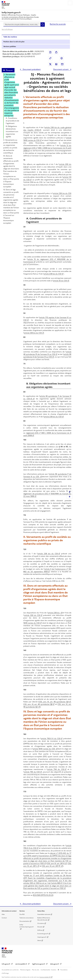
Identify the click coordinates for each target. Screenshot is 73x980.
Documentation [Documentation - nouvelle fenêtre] (24, 921)
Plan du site (36, 970)
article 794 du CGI (56, 769)
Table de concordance (26, 918)
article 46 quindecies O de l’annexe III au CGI (47, 356)
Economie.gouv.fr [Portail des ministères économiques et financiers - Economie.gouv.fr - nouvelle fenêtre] (43, 934)
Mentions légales (25, 970)
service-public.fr (21, 964)
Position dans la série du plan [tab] (14, 42)
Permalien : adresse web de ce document (50, 58)
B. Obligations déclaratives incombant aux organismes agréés (12, 131)
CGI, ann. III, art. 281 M (51, 866)
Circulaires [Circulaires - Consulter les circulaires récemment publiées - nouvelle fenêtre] (41, 923)
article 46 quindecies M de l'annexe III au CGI (47, 353)
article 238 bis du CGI (52, 274)
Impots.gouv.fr (42, 937)
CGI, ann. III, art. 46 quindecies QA (54, 702)
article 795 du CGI (32, 772)
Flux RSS (22, 914)
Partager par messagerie (62, 64)
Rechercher (43, 25)
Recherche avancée (58, 24)
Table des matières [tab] (10, 37)
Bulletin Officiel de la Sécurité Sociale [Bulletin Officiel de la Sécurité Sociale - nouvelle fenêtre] (44, 919)
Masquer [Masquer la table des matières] (9, 70)
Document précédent (31, 69)
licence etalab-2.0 (45, 977)
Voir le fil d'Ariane (7, 29)
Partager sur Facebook (62, 58)
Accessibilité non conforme (10, 970)
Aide (3, 914)
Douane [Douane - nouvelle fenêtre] (40, 927)
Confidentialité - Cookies (49, 970)
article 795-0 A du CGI (51, 739)
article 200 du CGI (32, 615)
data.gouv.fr (55, 964)
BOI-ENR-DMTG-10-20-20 (43, 895)
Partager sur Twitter (50, 64)
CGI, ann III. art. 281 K (56, 863)
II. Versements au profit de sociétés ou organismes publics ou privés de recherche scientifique (10, 146)
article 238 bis (54, 613)
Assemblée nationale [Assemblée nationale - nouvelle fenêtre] (44, 914)
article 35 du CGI (60, 281)
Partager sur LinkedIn (56, 64)
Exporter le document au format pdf (50, 52)
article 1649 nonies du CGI (44, 749)
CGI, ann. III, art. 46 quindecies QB (38, 704)
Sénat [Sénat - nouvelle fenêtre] (39, 941)
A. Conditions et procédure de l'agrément (12, 121)
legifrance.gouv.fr (39, 964)
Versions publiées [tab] (10, 46)
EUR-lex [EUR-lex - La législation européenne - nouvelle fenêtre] (40, 930)
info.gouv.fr (6, 964)
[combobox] (22, 25)
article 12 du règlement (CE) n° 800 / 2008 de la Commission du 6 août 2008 (47, 148)
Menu (70, 3)
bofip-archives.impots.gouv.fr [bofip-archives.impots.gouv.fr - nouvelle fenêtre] (27, 926)
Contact (4, 918)
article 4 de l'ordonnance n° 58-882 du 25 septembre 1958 (47, 570)
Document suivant (61, 69)
